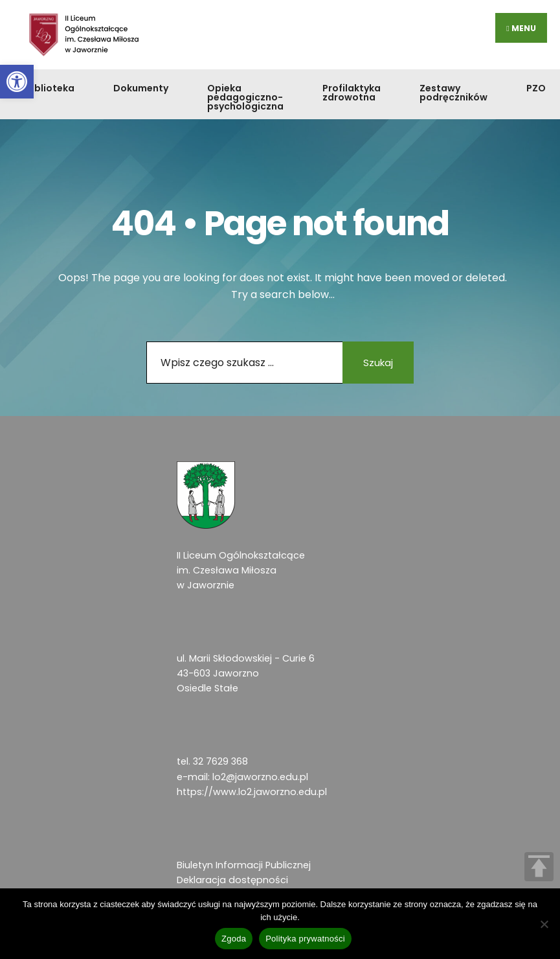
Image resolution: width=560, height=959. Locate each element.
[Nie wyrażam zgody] (544, 924)
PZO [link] (536, 88)
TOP (539, 867)
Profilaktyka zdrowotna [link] (352, 93)
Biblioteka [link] (50, 88)
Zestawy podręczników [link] (454, 93)
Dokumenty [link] (141, 88)
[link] (17, 82)
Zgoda (234, 939)
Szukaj (378, 363)
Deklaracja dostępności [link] (232, 880)
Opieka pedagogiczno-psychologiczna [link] (245, 97)
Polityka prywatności (305, 939)
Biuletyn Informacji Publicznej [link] (244, 865)
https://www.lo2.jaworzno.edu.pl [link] (252, 792)
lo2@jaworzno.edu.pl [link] (260, 777)
